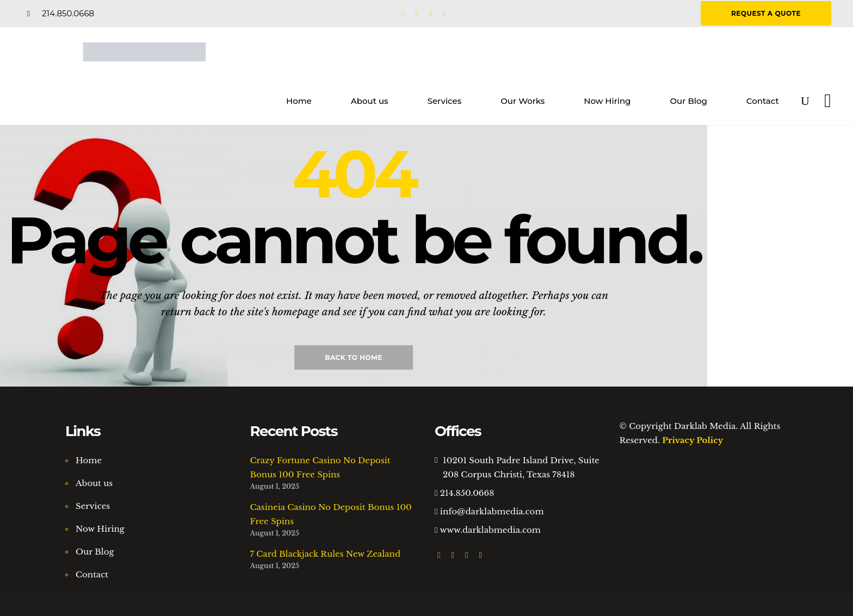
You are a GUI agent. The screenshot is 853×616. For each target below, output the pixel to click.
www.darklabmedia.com (490, 530)
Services (93, 506)
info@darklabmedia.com (492, 511)
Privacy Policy (693, 440)
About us (94, 483)
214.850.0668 (467, 493)
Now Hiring (100, 529)
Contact (92, 574)
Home (89, 460)
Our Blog (95, 552)
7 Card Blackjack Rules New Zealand (326, 554)
